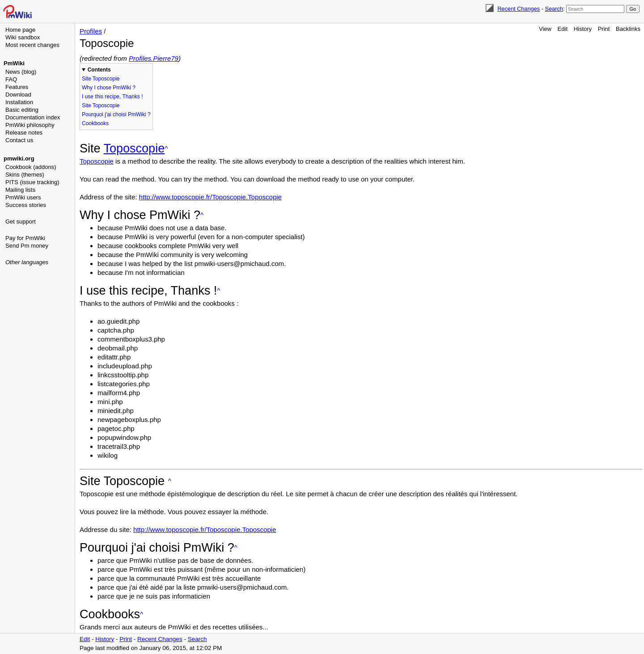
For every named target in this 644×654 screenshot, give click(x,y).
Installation (19, 102)
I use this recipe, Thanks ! (112, 97)
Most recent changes (32, 45)
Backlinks (628, 29)
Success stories (26, 205)
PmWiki (14, 63)
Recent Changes (519, 9)
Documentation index (33, 117)
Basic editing (22, 110)
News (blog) (21, 72)
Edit (563, 29)
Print (604, 29)
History (583, 29)
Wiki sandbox (23, 37)
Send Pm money (27, 246)
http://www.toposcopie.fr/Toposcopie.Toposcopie (210, 197)
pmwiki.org (19, 158)
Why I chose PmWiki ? (109, 88)
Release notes (24, 133)
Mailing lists (20, 190)
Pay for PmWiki (25, 238)
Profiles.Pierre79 (154, 58)
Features (17, 87)
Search (554, 9)
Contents (99, 70)
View (545, 29)
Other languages (27, 262)
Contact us (19, 140)
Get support (21, 222)
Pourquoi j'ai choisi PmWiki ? (116, 114)
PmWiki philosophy (30, 125)
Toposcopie (134, 148)
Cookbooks (95, 123)
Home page (20, 30)
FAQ (11, 79)
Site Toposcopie (101, 79)
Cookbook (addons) (31, 167)
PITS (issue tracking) (32, 182)
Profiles (91, 31)
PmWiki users (23, 197)
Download (18, 95)
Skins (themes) (25, 175)
